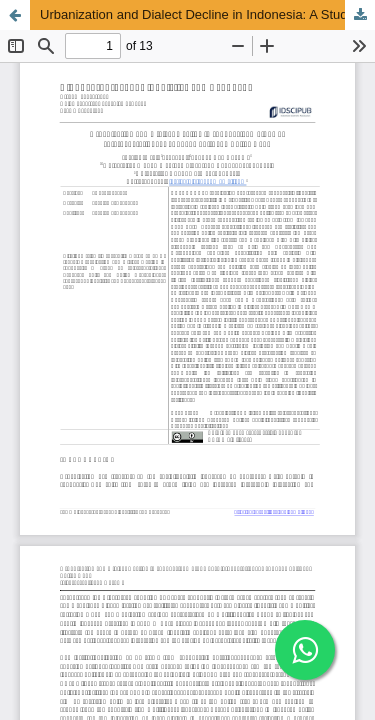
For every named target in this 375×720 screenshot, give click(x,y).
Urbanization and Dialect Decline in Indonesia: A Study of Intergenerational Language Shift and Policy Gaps (207, 14)
